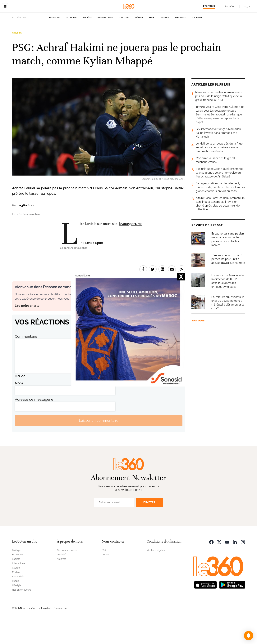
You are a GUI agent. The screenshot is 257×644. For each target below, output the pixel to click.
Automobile (18, 601)
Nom (19, 407)
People (165, 42)
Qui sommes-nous (67, 574)
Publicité (62, 579)
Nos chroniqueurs (21, 614)
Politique (55, 42)
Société (87, 42)
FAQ (104, 574)
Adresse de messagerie (34, 424)
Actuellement (19, 42)
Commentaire (26, 361)
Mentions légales (156, 574)
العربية (248, 6)
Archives (62, 583)
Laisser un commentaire (99, 445)
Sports (17, 57)
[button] (249, 636)
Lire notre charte (27, 330)
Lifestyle (181, 42)
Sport (152, 42)
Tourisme (197, 42)
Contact (106, 579)
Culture (124, 42)
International (106, 42)
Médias (139, 42)
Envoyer (149, 526)
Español (230, 6)
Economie (71, 42)
